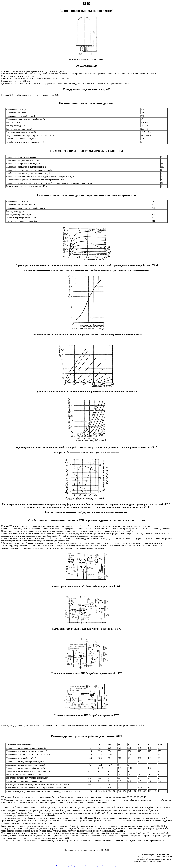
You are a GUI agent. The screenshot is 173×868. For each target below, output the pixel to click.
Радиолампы (106, 866)
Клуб (115, 866)
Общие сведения (77, 866)
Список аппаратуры (93, 866)
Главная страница (63, 866)
